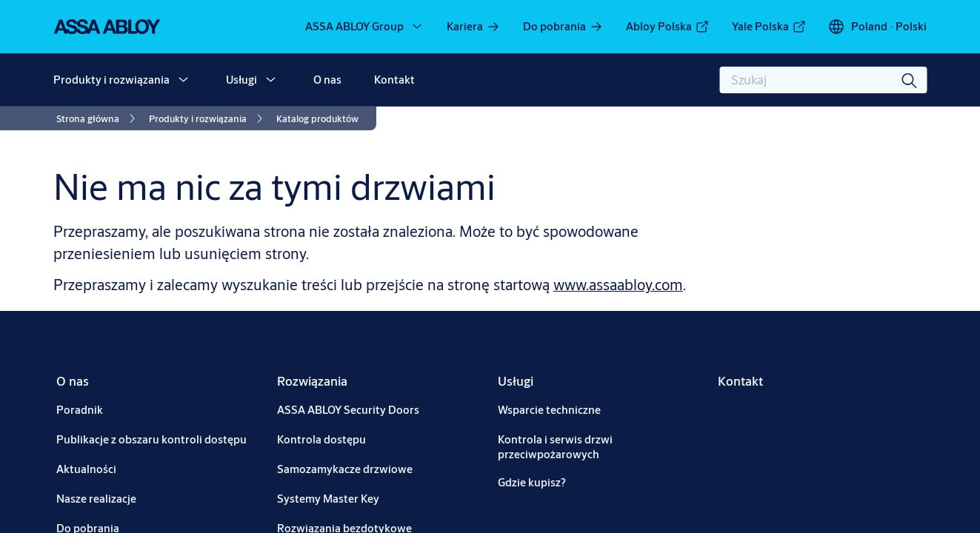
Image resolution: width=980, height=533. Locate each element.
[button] (183, 80)
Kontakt (394, 80)
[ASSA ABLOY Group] (365, 27)
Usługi (241, 80)
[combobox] (823, 80)
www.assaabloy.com (618, 285)
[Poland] (877, 27)
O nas (327, 80)
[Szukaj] (910, 80)
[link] (474, 27)
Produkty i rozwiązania (111, 80)
